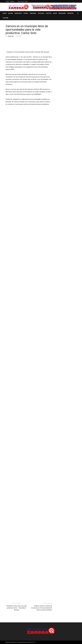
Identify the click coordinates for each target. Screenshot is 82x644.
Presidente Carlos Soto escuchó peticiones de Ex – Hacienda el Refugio (16, 608)
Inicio (5, 13)
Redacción (11, 36)
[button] (78, 13)
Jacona (11, 13)
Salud (55, 13)
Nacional (33, 13)
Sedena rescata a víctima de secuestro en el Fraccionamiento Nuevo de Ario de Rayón (42, 608)
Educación (62, 13)
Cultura (6, 18)
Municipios (18, 13)
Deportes (70, 13)
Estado (26, 13)
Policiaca (41, 13)
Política (49, 13)
